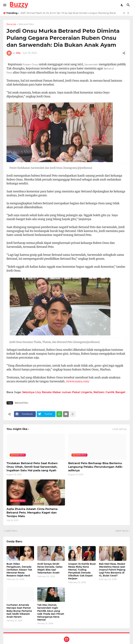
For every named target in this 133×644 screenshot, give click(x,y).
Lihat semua (119, 429)
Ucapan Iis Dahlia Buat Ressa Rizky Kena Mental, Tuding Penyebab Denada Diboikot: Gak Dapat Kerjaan (82, 571)
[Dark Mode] (122, 5)
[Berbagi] (124, 53)
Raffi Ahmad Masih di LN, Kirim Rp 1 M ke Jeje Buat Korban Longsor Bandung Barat (68, 13)
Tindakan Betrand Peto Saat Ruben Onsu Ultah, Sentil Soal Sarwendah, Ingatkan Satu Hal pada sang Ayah (32, 467)
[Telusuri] (129, 5)
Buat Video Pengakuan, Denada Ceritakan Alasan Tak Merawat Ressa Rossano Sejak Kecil (19, 570)
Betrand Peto (26, 24)
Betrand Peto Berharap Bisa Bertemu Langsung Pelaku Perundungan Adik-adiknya (96, 467)
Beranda (11, 24)
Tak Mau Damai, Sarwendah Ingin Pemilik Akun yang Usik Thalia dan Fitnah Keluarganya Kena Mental (51, 612)
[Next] (128, 13)
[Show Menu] (4, 5)
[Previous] (124, 13)
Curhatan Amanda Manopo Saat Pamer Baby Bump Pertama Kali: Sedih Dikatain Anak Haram (19, 611)
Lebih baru (11, 531)
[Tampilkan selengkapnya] (73, 414)
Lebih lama (122, 531)
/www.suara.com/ (78, 381)
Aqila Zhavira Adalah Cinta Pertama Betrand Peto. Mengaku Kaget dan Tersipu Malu (32, 513)
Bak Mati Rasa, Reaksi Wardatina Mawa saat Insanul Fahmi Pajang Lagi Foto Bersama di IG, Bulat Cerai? (112, 570)
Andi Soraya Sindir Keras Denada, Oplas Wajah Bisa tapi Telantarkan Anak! (50, 568)
